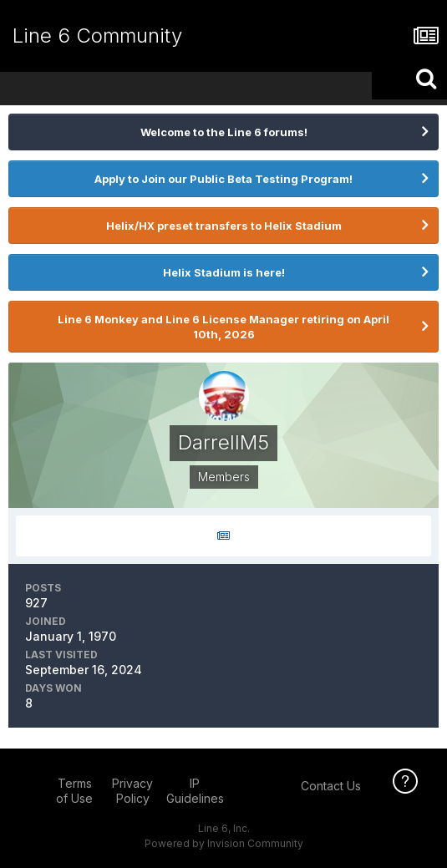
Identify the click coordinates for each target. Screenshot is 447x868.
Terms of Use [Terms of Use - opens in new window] (74, 791)
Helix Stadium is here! (224, 272)
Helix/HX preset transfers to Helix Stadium (224, 226)
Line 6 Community (97, 36)
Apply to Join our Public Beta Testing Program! (223, 179)
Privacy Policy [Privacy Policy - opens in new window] (132, 791)
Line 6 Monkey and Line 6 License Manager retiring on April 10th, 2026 (223, 327)
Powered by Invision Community (224, 843)
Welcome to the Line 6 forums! (224, 132)
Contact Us (331, 786)
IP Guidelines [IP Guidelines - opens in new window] (195, 791)
